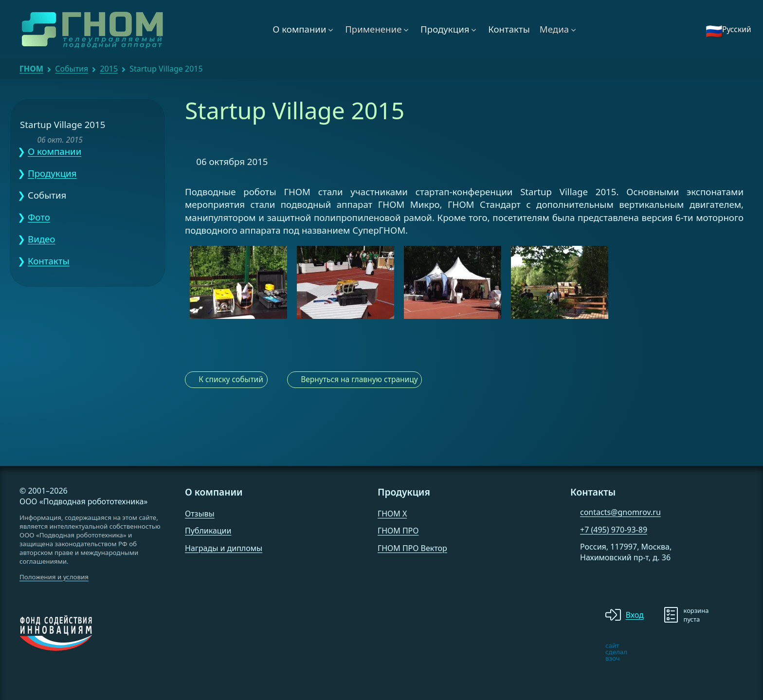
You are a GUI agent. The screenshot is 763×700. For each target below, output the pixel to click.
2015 (109, 69)
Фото (39, 217)
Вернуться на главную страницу (359, 379)
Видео (41, 239)
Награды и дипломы (224, 548)
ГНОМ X (392, 514)
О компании (299, 29)
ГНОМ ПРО (398, 531)
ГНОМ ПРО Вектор (412, 548)
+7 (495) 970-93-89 (614, 530)
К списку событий (231, 379)
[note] (578, 652)
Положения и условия (54, 577)
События (72, 69)
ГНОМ (31, 69)
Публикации (208, 531)
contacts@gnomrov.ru (620, 512)
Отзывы (200, 514)
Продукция (445, 29)
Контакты (509, 29)
